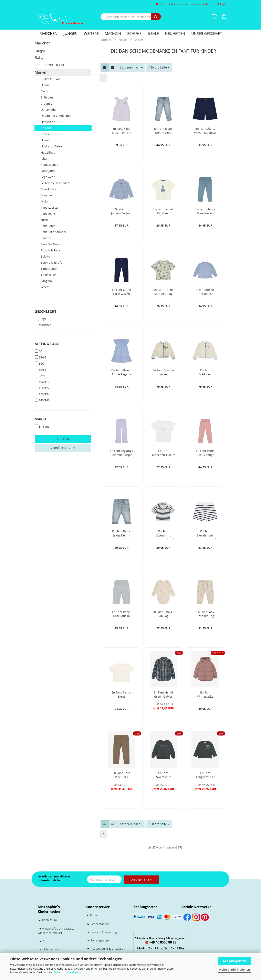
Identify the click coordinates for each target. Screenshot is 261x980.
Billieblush (48, 97)
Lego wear (48, 177)
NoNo (45, 220)
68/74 (40, 363)
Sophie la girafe (51, 263)
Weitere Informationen (234, 969)
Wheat (45, 287)
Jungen (71, 33)
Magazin (113, 33)
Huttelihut (48, 152)
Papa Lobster (50, 207)
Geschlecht (45, 312)
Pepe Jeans (48, 214)
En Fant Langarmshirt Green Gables (205, 776)
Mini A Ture (49, 189)
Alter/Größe (47, 344)
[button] (224, 17)
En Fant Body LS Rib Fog (163, 614)
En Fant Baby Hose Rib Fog (205, 614)
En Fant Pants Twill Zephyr (205, 453)
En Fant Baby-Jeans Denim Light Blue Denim (122, 534)
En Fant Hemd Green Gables (163, 694)
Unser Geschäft (207, 33)
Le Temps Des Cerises (56, 183)
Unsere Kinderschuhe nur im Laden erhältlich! (183, 4)
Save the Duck (50, 244)
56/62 (40, 357)
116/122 (42, 388)
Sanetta (46, 238)
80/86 (40, 370)
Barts (44, 91)
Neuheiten (175, 33)
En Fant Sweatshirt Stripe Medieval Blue (163, 534)
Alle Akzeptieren (234, 961)
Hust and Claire (51, 146)
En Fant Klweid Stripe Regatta (121, 372)
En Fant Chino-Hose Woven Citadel (205, 212)
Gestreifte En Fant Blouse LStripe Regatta (205, 292)
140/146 (42, 400)
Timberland (49, 269)
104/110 (42, 382)
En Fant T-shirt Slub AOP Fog (163, 292)
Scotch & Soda (50, 250)
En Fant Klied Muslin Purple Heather (122, 131)
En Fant (46, 128)
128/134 (42, 394)
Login (222, 4)
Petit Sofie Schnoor (54, 232)
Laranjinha (48, 171)
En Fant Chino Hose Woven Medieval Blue (121, 292)
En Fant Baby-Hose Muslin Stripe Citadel (122, 614)
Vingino (46, 281)
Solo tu (45, 256)
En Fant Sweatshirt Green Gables (163, 776)
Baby (39, 58)
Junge (41, 319)
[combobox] (131, 67)
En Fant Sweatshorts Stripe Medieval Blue (205, 534)
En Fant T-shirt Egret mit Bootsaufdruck (163, 212)
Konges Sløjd (50, 165)
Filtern (63, 439)
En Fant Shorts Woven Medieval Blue (205, 131)
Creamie (46, 103)
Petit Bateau (49, 226)
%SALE (153, 33)
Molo (44, 201)
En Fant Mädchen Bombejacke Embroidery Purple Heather (205, 373)
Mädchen (49, 33)
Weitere (91, 33)
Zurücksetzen (63, 448)
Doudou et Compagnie (56, 116)
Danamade (48, 110)
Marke (41, 419)
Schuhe (134, 33)
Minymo (46, 195)
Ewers (45, 134)
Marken (41, 72)
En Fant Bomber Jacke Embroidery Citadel (163, 373)
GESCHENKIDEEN (49, 65)
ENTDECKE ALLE (52, 79)
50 (38, 351)
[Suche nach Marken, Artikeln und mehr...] (156, 17)
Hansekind (48, 122)
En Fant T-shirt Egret (122, 694)
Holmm (46, 140)
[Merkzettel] (214, 17)
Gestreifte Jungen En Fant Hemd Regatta (121, 212)
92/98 (40, 376)
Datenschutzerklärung (67, 972)
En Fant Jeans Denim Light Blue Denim (163, 131)
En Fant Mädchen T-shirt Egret (163, 453)
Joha (44, 159)
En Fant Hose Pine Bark (121, 775)
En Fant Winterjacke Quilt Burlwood (205, 695)
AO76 (45, 85)
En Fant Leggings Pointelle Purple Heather (121, 453)
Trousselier (48, 275)
